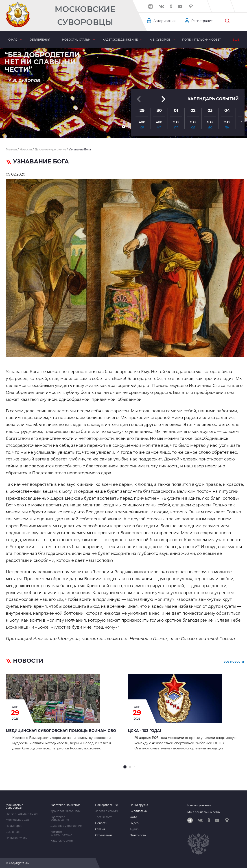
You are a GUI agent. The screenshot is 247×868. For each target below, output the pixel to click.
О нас (13, 40)
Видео (134, 823)
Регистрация (202, 21)
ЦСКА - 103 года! (144, 731)
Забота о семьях (106, 811)
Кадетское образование (60, 818)
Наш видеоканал (199, 805)
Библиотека (138, 811)
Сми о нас (13, 832)
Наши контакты (16, 838)
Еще (236, 40)
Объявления (40, 40)
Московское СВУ (18, 820)
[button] (124, 127)
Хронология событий (66, 811)
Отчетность (138, 835)
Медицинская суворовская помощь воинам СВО (61, 731)
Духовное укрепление (66, 826)
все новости (234, 662)
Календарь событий (213, 98)
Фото (133, 817)
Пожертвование (106, 805)
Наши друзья (139, 805)
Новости (101, 823)
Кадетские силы (62, 841)
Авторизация (164, 21)
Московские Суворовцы (85, 16)
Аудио (134, 829)
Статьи (100, 829)
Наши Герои (14, 826)
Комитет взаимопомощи (61, 833)
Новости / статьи (76, 40)
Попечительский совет (202, 40)
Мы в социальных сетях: (204, 812)
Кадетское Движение (65, 805)
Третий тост (103, 817)
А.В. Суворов (160, 40)
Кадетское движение (120, 40)
